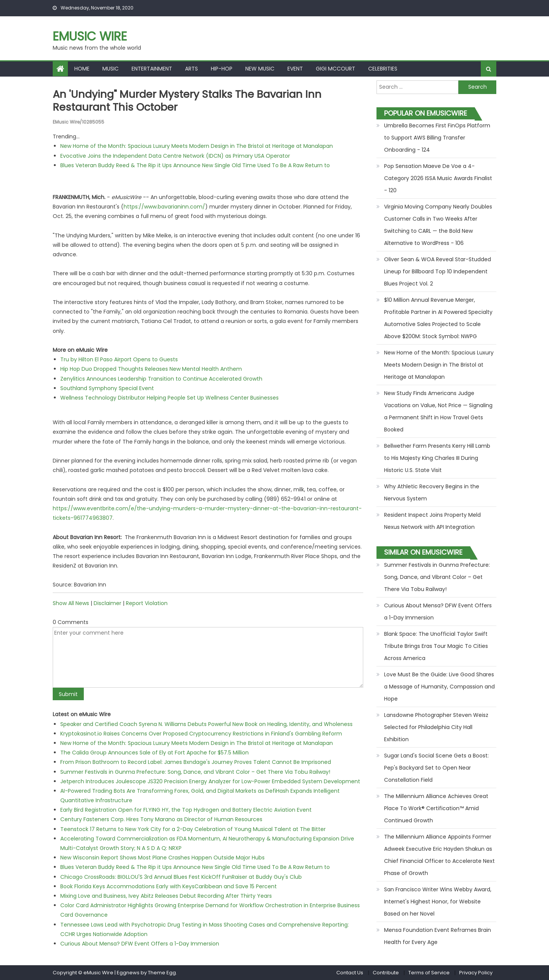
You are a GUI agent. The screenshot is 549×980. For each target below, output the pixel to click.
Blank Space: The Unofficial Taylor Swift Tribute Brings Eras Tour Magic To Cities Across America (436, 646)
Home (82, 69)
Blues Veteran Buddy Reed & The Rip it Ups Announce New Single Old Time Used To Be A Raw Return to (195, 165)
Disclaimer (107, 603)
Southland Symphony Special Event (107, 388)
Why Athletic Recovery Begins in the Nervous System (432, 492)
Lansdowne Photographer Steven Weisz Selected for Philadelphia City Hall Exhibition (436, 727)
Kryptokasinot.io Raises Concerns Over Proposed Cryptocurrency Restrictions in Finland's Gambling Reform (201, 733)
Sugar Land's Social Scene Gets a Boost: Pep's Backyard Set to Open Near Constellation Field (436, 768)
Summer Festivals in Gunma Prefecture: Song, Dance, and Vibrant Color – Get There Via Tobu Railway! (195, 771)
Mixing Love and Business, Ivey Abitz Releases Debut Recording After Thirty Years (166, 895)
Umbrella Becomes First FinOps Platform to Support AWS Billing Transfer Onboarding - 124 (437, 138)
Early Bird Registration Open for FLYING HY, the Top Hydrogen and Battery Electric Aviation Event (186, 810)
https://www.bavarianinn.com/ (164, 207)
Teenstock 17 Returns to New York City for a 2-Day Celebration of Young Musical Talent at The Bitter (193, 829)
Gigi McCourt (336, 69)
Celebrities (383, 69)
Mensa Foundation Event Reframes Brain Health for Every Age (438, 936)
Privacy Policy (476, 973)
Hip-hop (222, 69)
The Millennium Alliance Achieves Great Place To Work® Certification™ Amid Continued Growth (436, 808)
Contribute (386, 973)
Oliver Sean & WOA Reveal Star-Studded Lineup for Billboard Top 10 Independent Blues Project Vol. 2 (438, 271)
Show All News (71, 603)
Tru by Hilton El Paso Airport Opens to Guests (119, 359)
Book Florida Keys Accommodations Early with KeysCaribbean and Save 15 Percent (169, 886)
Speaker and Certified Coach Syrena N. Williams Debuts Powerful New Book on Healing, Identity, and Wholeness (206, 724)
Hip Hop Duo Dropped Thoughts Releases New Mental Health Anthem (151, 369)
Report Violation (147, 603)
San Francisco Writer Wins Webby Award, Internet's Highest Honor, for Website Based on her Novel (438, 902)
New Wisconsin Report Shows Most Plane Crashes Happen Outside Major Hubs (162, 858)
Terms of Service (429, 973)
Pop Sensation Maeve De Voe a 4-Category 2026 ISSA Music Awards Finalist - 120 (438, 178)
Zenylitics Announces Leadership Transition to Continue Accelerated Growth (161, 378)
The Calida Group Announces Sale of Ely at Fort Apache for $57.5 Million (155, 753)
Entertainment (152, 69)
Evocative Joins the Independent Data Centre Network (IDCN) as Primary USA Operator (175, 155)
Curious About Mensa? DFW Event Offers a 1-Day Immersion (140, 943)
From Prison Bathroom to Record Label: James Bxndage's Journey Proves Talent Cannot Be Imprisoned (196, 762)
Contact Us (350, 973)
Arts (191, 69)
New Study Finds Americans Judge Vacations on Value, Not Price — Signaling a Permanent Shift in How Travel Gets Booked (438, 411)
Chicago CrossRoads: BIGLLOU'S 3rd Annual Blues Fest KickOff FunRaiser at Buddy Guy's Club (181, 877)
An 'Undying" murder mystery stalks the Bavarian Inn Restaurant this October (190, 101)
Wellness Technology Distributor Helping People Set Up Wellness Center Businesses (169, 397)
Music (111, 69)
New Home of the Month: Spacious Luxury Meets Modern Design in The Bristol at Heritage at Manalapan (197, 146)
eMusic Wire (90, 36)
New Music (260, 69)
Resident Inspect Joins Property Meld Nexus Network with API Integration (432, 521)
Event (295, 69)
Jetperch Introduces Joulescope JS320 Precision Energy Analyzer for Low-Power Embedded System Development (210, 781)
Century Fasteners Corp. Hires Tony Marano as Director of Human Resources (161, 819)
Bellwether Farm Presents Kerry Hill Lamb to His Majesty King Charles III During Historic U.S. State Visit (437, 458)
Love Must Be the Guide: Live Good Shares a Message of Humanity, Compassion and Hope (439, 687)
